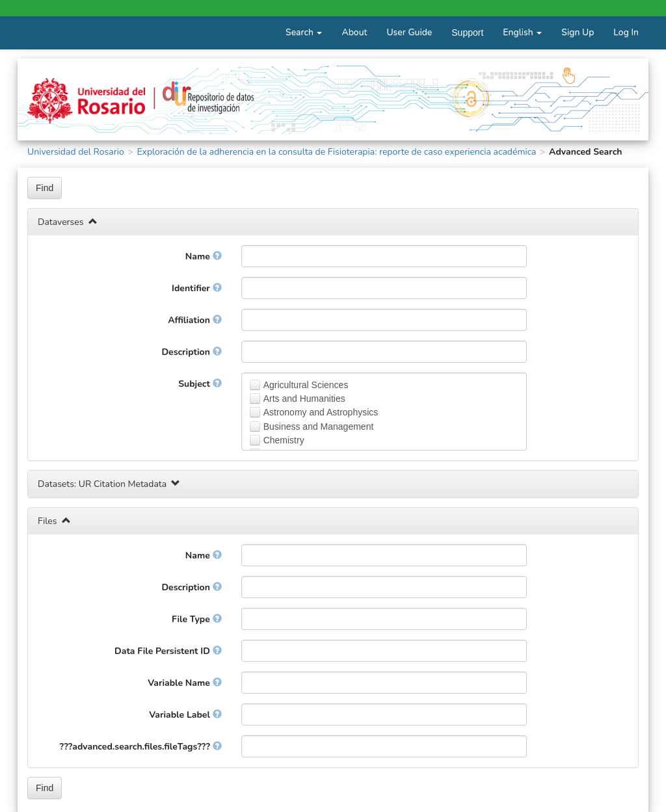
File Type (197, 619)
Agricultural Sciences (306, 385)
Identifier (197, 288)
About (354, 32)
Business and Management (319, 426)
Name (204, 256)
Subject (200, 384)
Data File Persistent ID (168, 651)
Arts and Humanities (304, 399)
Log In (626, 32)
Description (191, 352)
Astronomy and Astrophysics (321, 412)
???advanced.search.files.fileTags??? (141, 747)
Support (467, 33)
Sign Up (578, 32)
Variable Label (185, 715)
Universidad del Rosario (76, 152)
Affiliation (194, 320)
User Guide (409, 32)
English (522, 32)
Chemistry (284, 440)
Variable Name (184, 683)
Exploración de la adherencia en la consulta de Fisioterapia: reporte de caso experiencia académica (336, 152)
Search (304, 32)
